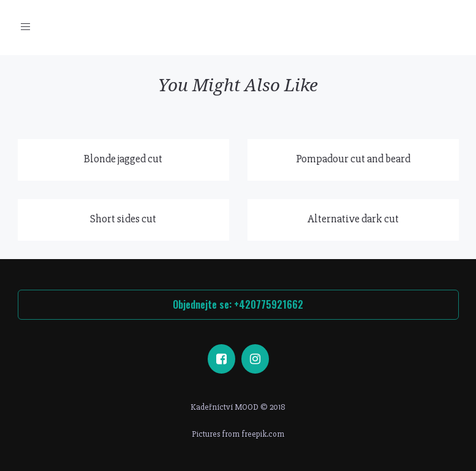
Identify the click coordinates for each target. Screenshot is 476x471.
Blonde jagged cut (123, 159)
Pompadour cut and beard (353, 159)
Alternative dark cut (353, 219)
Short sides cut (123, 219)
